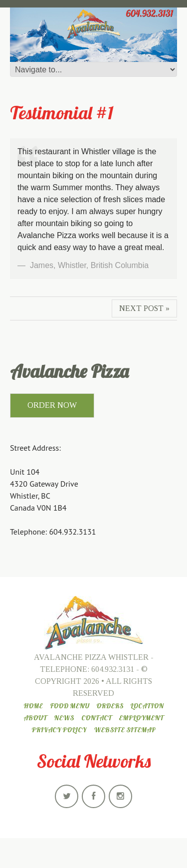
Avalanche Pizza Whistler (91, 657)
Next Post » (144, 308)
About (35, 718)
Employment (141, 718)
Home (33, 706)
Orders (110, 706)
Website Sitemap (125, 730)
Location (147, 706)
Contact (96, 718)
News (64, 718)
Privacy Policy (59, 730)
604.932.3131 (113, 669)
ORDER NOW (52, 405)
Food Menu (70, 706)
